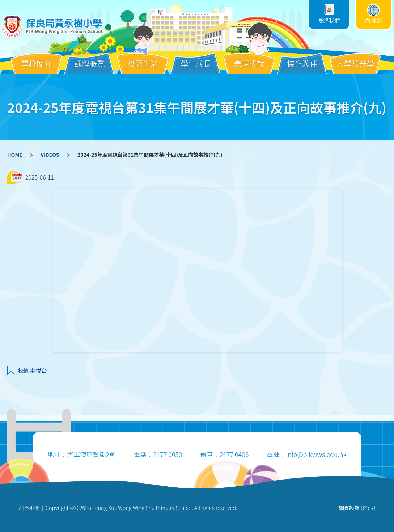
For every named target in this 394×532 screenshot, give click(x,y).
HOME (15, 155)
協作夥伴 (302, 58)
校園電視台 (33, 370)
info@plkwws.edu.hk (316, 454)
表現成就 (249, 58)
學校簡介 (37, 58)
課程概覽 (90, 58)
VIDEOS (50, 155)
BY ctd (357, 508)
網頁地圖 (29, 508)
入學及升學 (355, 58)
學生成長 (196, 58)
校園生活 (143, 58)
